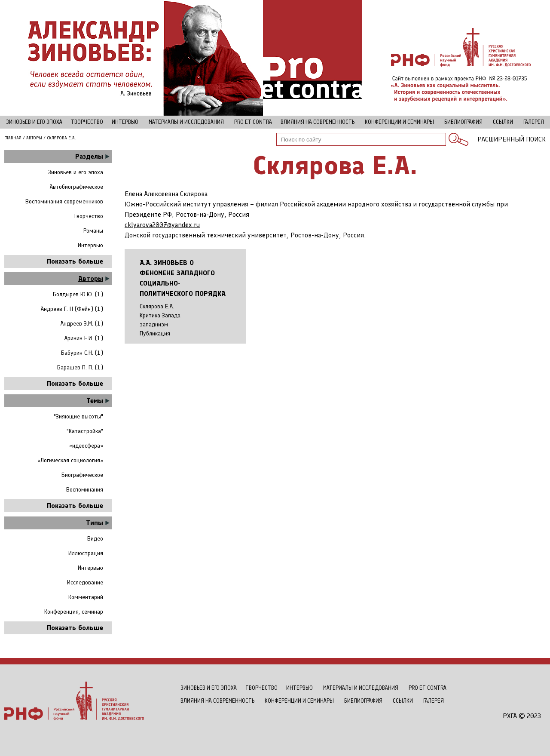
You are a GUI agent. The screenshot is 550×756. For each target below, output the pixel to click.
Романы (93, 231)
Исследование (85, 582)
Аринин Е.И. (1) (84, 338)
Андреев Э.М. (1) (82, 324)
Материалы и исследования (186, 122)
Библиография (463, 122)
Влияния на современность (318, 122)
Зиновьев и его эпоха (34, 122)
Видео (95, 539)
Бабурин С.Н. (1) (82, 353)
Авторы (34, 138)
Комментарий (86, 597)
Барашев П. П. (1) (80, 367)
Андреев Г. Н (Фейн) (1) (72, 309)
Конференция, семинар (74, 612)
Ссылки (503, 122)
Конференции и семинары (399, 122)
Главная (13, 138)
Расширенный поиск (512, 139)
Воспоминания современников (64, 201)
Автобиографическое (76, 187)
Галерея (534, 122)
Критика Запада (160, 316)
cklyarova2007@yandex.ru (162, 225)
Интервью (125, 122)
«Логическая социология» (70, 460)
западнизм (154, 325)
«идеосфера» (86, 446)
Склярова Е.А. (157, 307)
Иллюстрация (86, 553)
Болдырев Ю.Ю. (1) (78, 294)
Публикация (155, 334)
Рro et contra (253, 122)
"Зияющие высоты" (78, 416)
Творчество (87, 122)
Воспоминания (85, 490)
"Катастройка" (85, 431)
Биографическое (82, 475)
